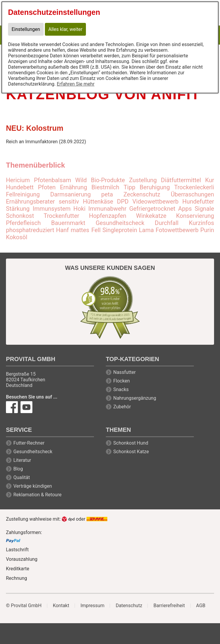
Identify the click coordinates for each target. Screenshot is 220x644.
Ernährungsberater (30, 201)
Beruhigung (155, 187)
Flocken (122, 381)
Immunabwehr (107, 209)
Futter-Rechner (29, 443)
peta (107, 194)
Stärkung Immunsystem (38, 209)
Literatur (22, 460)
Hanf (62, 230)
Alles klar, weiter (66, 29)
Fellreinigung (23, 194)
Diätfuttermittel (181, 180)
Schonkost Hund (131, 443)
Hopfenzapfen (108, 216)
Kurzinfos (201, 223)
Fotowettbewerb (177, 230)
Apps (185, 209)
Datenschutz (129, 606)
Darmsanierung (70, 194)
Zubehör (122, 407)
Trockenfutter (62, 216)
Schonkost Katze (131, 452)
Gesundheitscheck (120, 223)
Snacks (121, 389)
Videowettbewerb (155, 201)
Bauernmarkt (68, 223)
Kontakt (61, 606)
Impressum (93, 606)
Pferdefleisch (23, 223)
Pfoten (47, 187)
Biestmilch (106, 187)
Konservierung (195, 216)
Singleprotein (120, 230)
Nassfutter (124, 372)
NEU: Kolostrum (35, 128)
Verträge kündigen (33, 486)
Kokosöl (17, 237)
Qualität (22, 477)
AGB (201, 606)
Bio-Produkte (108, 180)
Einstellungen (26, 29)
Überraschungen (192, 194)
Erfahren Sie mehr (76, 84)
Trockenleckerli (194, 187)
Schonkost (20, 216)
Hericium (18, 180)
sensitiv (69, 201)
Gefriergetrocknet (152, 209)
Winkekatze (151, 216)
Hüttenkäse (98, 201)
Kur (210, 180)
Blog (18, 469)
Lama (146, 230)
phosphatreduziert (30, 230)
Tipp (129, 187)
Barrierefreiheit (169, 606)
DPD (123, 201)
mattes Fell (86, 230)
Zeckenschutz (142, 194)
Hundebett (20, 187)
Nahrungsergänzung (135, 398)
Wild (81, 180)
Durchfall (167, 223)
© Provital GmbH (24, 606)
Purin (207, 230)
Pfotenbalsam (52, 180)
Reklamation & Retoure (37, 495)
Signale (204, 209)
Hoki (80, 209)
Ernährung (74, 187)
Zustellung (143, 180)
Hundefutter (198, 201)
